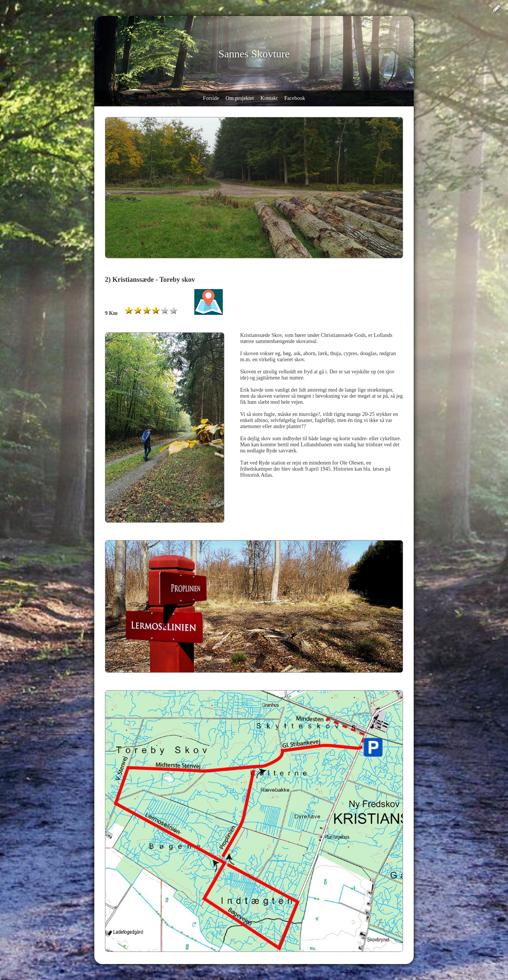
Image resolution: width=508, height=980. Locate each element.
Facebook (295, 98)
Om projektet (240, 98)
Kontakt (269, 98)
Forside (211, 98)
